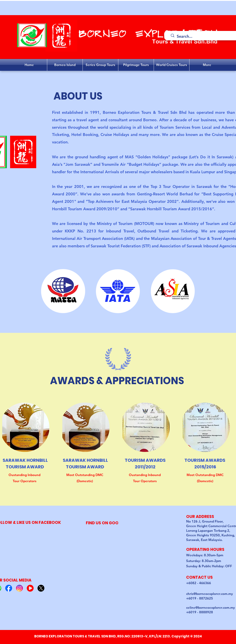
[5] (41, 588)
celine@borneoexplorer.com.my (211, 607)
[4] (30, 588)
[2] (9, 588)
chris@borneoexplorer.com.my (210, 594)
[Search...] (204, 36)
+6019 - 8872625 (200, 598)
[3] (19, 588)
